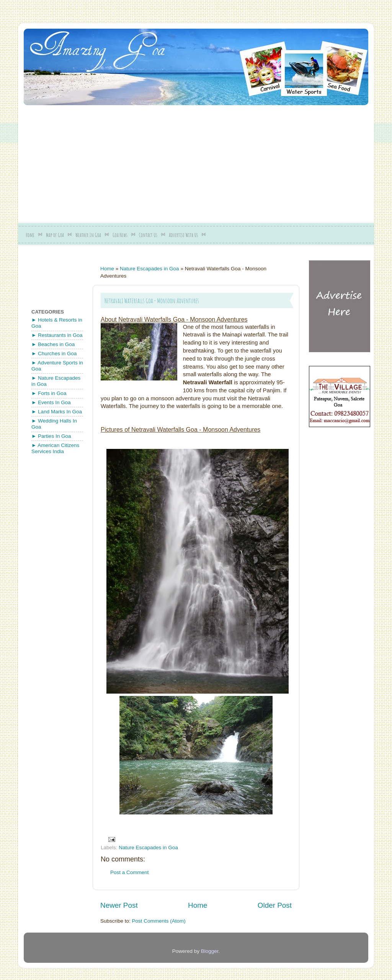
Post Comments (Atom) (159, 921)
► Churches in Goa (54, 353)
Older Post (275, 905)
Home (30, 235)
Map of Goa (55, 235)
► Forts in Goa (49, 393)
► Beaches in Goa (53, 344)
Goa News (120, 235)
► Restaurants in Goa (57, 335)
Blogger (210, 951)
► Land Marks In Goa (57, 412)
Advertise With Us (183, 235)
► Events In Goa (51, 402)
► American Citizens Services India (55, 448)
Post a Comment (130, 872)
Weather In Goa (88, 235)
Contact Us (148, 235)
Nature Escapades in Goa (149, 269)
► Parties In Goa (51, 436)
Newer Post (119, 905)
